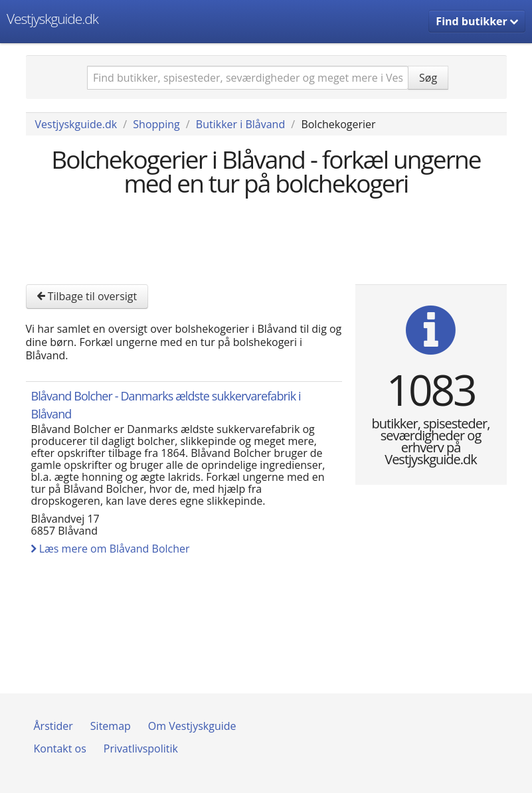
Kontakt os (60, 749)
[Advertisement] (268, 238)
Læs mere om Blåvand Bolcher (111, 549)
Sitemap (111, 726)
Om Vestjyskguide (192, 726)
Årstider (53, 726)
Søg (428, 78)
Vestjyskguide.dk (52, 19)
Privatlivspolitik (141, 749)
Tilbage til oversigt (87, 296)
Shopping (156, 124)
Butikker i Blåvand (240, 124)
